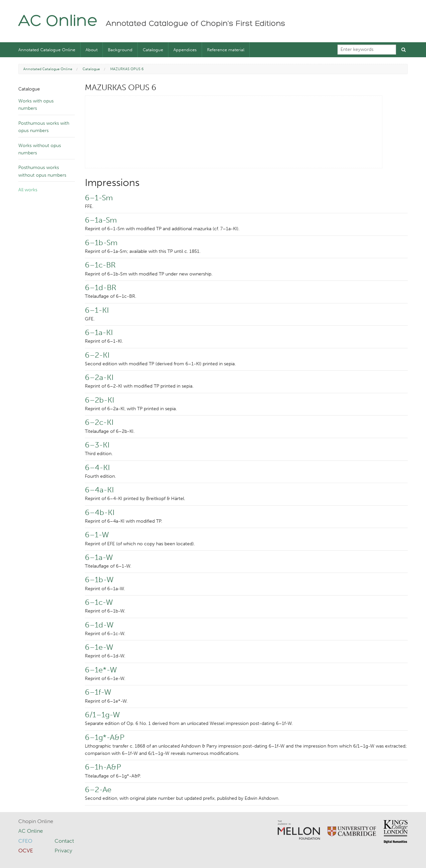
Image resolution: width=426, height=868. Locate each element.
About (92, 50)
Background (120, 50)
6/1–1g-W (102, 715)
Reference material (226, 50)
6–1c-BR (100, 265)
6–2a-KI (99, 377)
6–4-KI (97, 467)
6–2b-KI (100, 400)
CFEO (25, 841)
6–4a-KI (99, 490)
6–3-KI (97, 445)
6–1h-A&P (103, 767)
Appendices (185, 50)
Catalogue (153, 50)
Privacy (63, 851)
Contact (64, 841)
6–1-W (97, 535)
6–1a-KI (99, 332)
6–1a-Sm (101, 220)
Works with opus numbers (36, 105)
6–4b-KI (100, 512)
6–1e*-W (101, 670)
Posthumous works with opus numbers (44, 127)
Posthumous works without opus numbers (42, 171)
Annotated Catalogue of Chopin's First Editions (196, 24)
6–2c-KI (99, 422)
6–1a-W (99, 557)
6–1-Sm (99, 198)
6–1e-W (99, 647)
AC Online (58, 22)
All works (28, 190)
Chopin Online (36, 821)
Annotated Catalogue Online (47, 50)
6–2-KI (97, 355)
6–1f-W (98, 692)
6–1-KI (97, 310)
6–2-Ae (98, 789)
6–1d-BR (101, 287)
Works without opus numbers (40, 149)
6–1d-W (99, 625)
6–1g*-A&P (105, 737)
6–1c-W (99, 602)
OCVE (26, 851)
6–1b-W (99, 580)
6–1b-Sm (101, 243)
